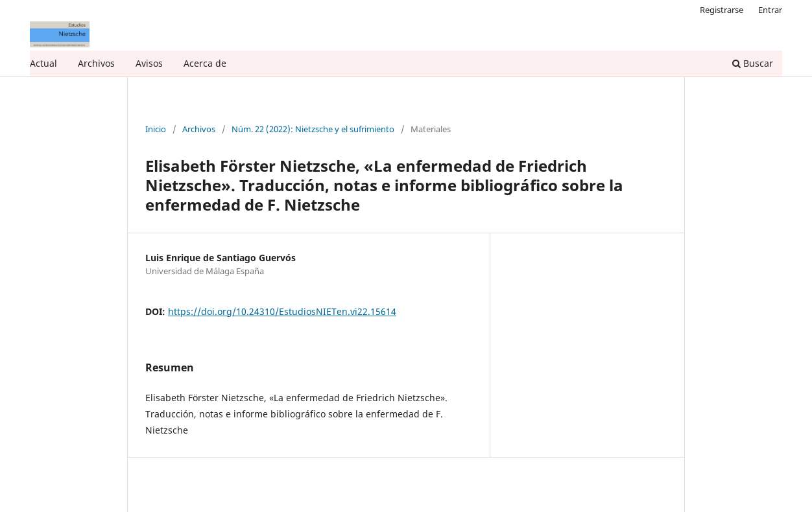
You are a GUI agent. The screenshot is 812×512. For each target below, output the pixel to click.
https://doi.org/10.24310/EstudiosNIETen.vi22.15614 (282, 311)
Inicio (156, 130)
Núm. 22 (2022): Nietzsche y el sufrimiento (313, 130)
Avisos (149, 63)
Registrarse (722, 10)
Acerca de (205, 63)
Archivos (96, 63)
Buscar (753, 63)
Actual (43, 63)
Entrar (770, 10)
